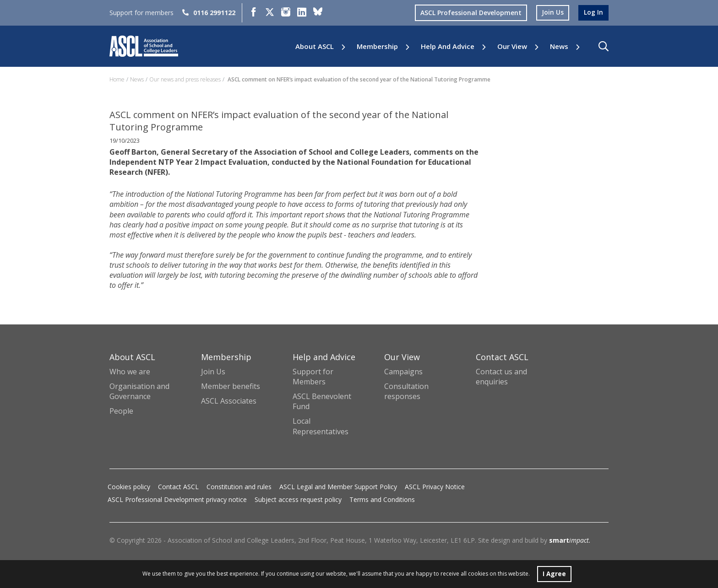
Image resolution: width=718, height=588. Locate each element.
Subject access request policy (298, 499)
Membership (377, 46)
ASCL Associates (229, 401)
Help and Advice (448, 46)
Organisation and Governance (139, 391)
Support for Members (313, 377)
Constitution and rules (239, 487)
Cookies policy (129, 487)
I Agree (554, 574)
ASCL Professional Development (471, 13)
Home (117, 79)
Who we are (130, 372)
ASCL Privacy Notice (435, 487)
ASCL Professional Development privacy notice (177, 499)
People (121, 411)
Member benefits (231, 386)
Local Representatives (321, 426)
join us (553, 13)
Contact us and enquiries (501, 377)
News (559, 46)
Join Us (213, 372)
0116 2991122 (209, 13)
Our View (512, 46)
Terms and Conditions (382, 499)
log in (593, 13)
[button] (604, 46)
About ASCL (315, 46)
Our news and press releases (185, 79)
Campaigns (403, 372)
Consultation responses (406, 391)
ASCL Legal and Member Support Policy (338, 487)
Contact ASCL (178, 487)
